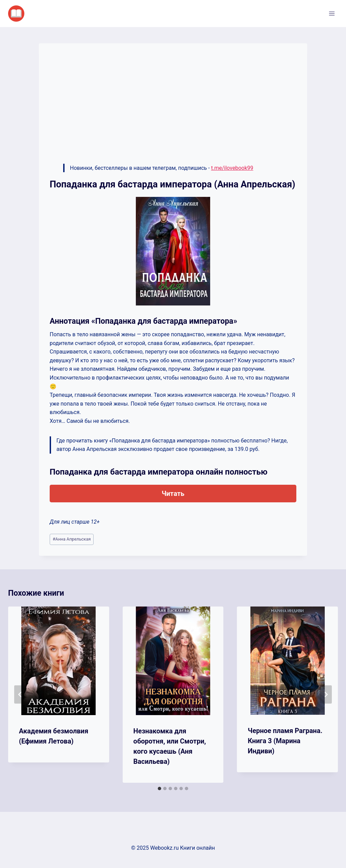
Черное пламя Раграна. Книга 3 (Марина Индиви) (285, 741)
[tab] (159, 789)
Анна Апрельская (72, 539)
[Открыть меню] (332, 13)
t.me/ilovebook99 (232, 168)
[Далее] (326, 694)
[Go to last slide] (20, 694)
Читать (173, 494)
